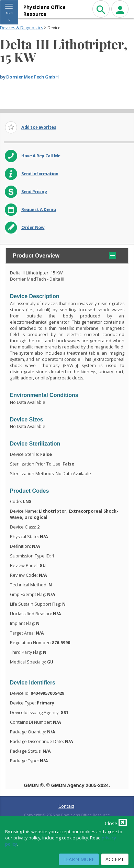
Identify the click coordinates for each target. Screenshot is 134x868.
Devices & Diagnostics (21, 28)
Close (116, 822)
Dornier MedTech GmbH (32, 77)
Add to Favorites (39, 127)
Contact (66, 806)
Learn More (79, 859)
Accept (115, 859)
